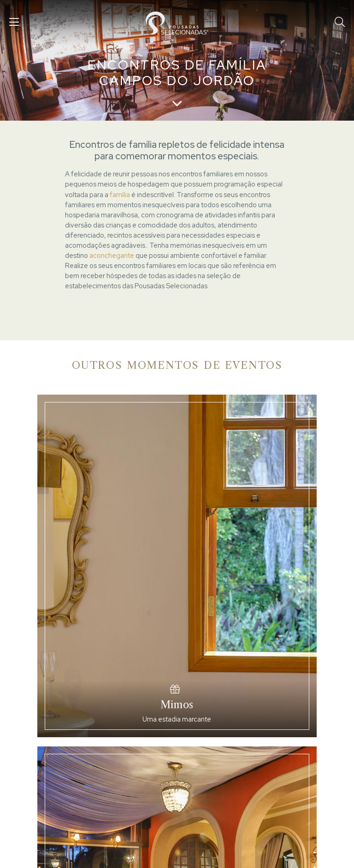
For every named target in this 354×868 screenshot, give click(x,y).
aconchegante (112, 255)
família (120, 195)
